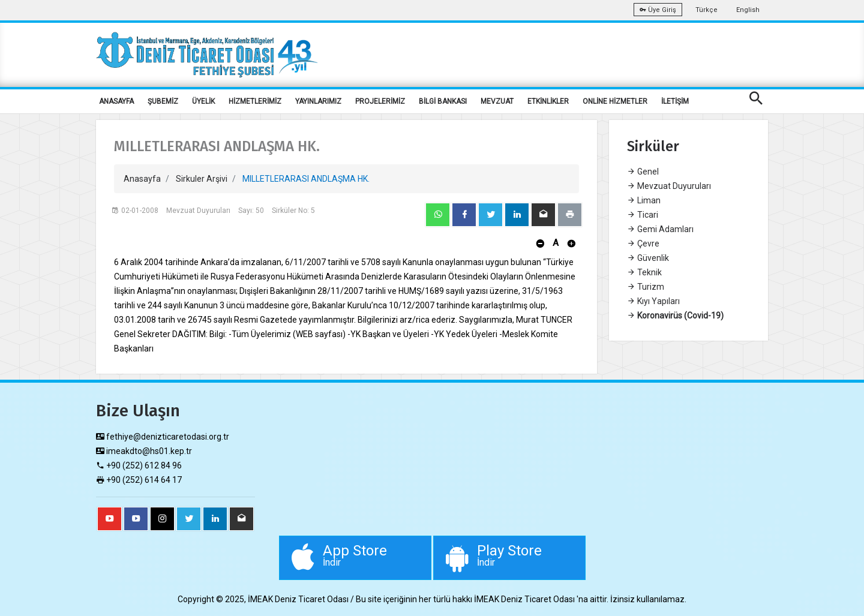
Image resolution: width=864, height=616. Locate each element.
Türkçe (706, 10)
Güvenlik (648, 258)
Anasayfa (142, 179)
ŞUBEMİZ (163, 101)
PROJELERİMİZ (380, 101)
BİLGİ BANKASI (443, 101)
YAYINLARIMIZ (318, 101)
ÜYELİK (203, 101)
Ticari (643, 215)
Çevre (643, 244)
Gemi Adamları (660, 229)
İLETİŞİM (675, 101)
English (748, 10)
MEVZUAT (497, 101)
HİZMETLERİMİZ (255, 101)
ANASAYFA (116, 101)
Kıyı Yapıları (653, 301)
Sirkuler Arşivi (202, 179)
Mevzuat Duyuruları (669, 186)
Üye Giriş (658, 10)
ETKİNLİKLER (548, 101)
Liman (644, 200)
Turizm (646, 287)
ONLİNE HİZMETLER (615, 101)
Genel (643, 172)
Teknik (644, 272)
